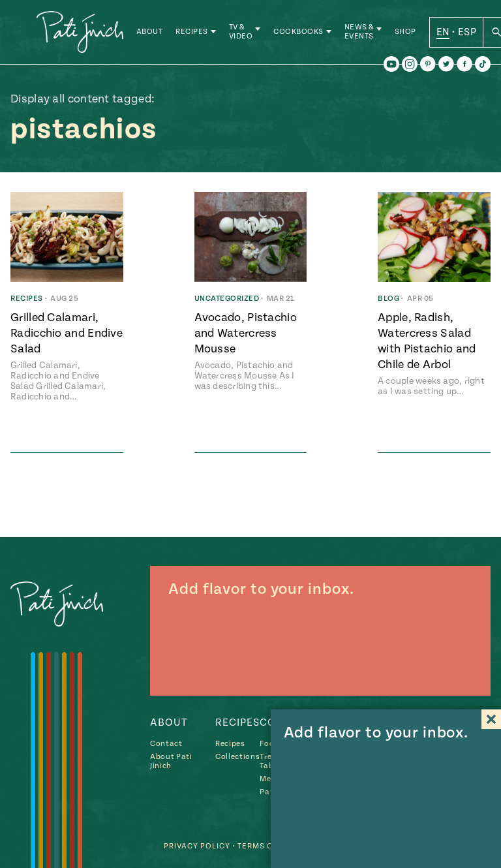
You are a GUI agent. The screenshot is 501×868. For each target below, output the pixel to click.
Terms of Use (267, 846)
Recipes (193, 32)
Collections (237, 757)
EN (444, 32)
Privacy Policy (197, 846)
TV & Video (242, 32)
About (150, 32)
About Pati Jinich (171, 761)
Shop (406, 32)
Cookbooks (300, 32)
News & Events (360, 32)
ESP (468, 32)
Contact (166, 744)
